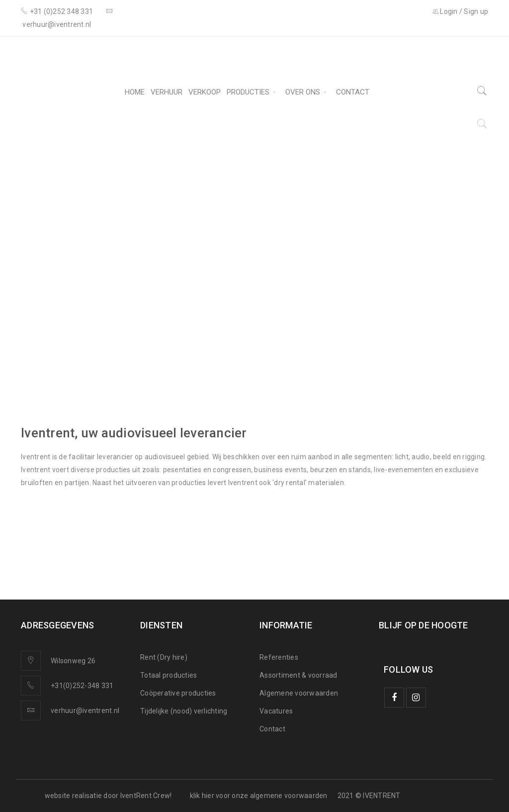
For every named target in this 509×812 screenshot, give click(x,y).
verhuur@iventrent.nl (85, 710)
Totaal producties (169, 675)
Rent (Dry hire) (164, 657)
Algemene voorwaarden (299, 693)
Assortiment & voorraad (298, 675)
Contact (272, 729)
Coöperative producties (178, 693)
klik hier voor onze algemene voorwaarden (259, 796)
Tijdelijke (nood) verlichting (184, 711)
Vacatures (276, 711)
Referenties (279, 657)
